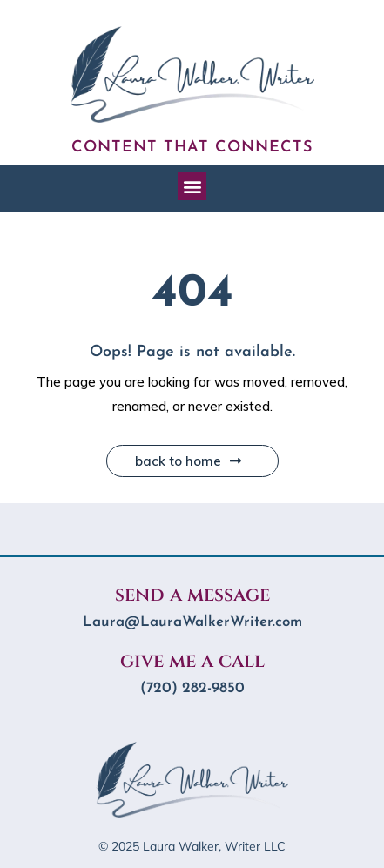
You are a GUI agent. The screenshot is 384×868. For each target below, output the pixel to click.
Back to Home (188, 461)
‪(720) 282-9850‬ (192, 688)
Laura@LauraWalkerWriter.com (192, 622)
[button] (192, 186)
